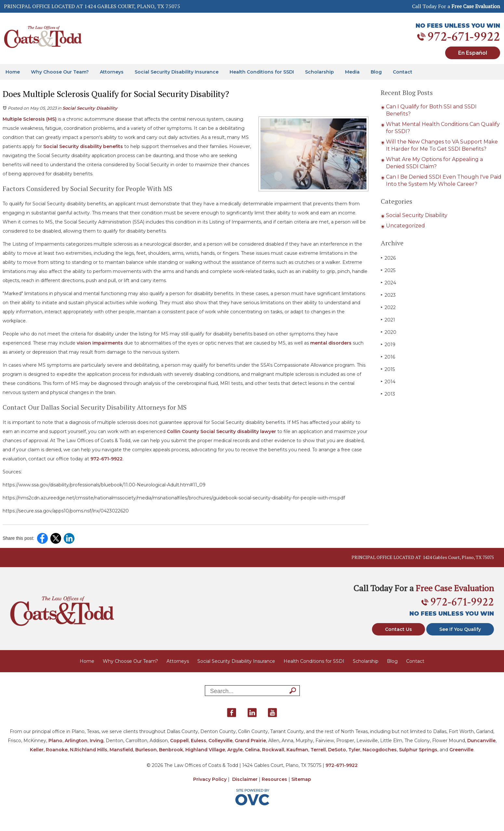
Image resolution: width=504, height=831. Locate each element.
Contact (403, 72)
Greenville (461, 750)
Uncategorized (405, 226)
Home (13, 72)
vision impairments (99, 343)
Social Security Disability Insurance (177, 72)
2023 (388, 295)
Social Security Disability (90, 108)
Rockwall (273, 750)
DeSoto (337, 750)
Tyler (354, 750)
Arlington (76, 741)
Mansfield (121, 750)
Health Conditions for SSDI (262, 72)
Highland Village (205, 750)
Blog (376, 72)
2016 (388, 357)
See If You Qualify (460, 629)
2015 (388, 369)
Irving (97, 741)
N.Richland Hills (89, 750)
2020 (389, 332)
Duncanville (481, 741)
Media (352, 72)
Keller (37, 750)
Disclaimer (245, 779)
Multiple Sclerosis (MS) (30, 119)
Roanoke (57, 750)
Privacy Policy (210, 779)
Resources (274, 779)
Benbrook (171, 750)
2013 (388, 394)
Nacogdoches (380, 750)
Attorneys (112, 72)
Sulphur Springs (418, 750)
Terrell (318, 750)
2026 (388, 258)
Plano (55, 741)
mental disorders (330, 343)
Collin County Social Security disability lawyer (221, 431)
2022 (388, 307)
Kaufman (297, 750)
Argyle (235, 750)
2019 (388, 344)
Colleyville (220, 741)
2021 (388, 320)
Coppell (179, 741)
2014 (388, 381)
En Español (473, 53)
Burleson (146, 750)
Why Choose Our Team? (60, 72)
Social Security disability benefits (82, 146)
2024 (388, 283)
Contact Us (398, 629)
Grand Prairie (250, 741)
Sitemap (301, 779)
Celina (252, 750)
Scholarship (319, 72)
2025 (388, 270)
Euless (199, 741)
